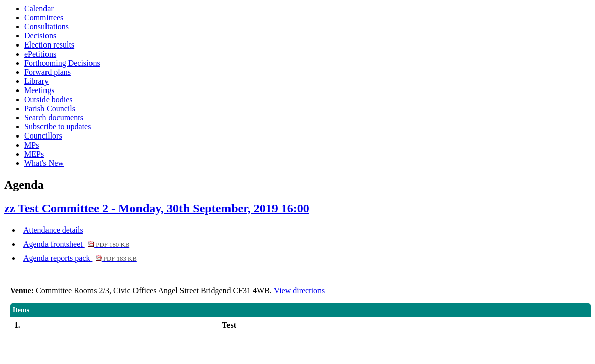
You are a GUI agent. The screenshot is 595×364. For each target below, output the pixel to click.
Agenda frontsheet (76, 244)
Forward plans (48, 72)
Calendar (39, 8)
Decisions (40, 36)
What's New (44, 163)
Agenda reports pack (80, 258)
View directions (300, 290)
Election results (49, 45)
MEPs (34, 154)
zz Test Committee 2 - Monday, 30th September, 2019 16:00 (157, 208)
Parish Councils (50, 108)
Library (36, 81)
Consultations (47, 27)
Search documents (54, 118)
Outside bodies (49, 99)
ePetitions (40, 54)
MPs (32, 145)
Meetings (39, 90)
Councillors (43, 136)
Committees (44, 17)
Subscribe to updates (58, 127)
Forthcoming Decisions (62, 63)
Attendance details (53, 230)
